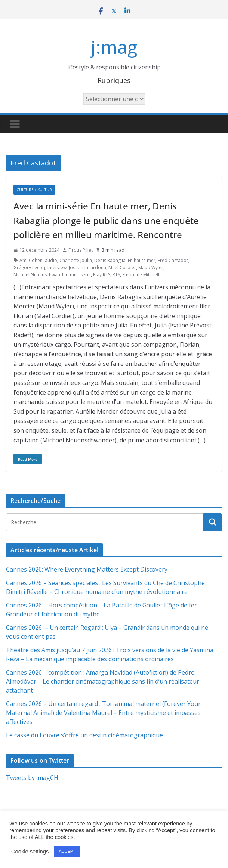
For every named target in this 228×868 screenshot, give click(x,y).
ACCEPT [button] (67, 851)
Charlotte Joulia (76, 260)
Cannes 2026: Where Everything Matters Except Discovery (87, 569)
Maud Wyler (151, 267)
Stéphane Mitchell (141, 275)
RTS (116, 275)
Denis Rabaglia (110, 260)
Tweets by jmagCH (32, 778)
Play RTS (102, 275)
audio (51, 260)
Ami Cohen (31, 260)
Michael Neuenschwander (41, 275)
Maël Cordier (122, 267)
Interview (57, 267)
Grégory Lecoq (29, 267)
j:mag (114, 47)
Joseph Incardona (87, 267)
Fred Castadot (173, 260)
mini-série (80, 275)
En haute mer (142, 260)
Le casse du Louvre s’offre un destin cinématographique (84, 735)
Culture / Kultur (34, 190)
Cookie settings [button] (30, 852)
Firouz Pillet (81, 250)
